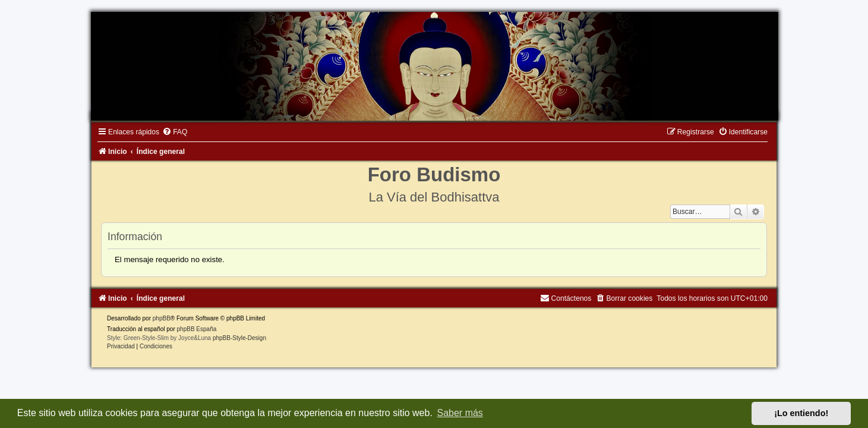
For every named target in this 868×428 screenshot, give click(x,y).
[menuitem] (169, 134)
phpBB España (191, 331)
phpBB (156, 320)
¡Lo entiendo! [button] (801, 413)
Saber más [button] (460, 413)
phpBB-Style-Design (234, 340)
